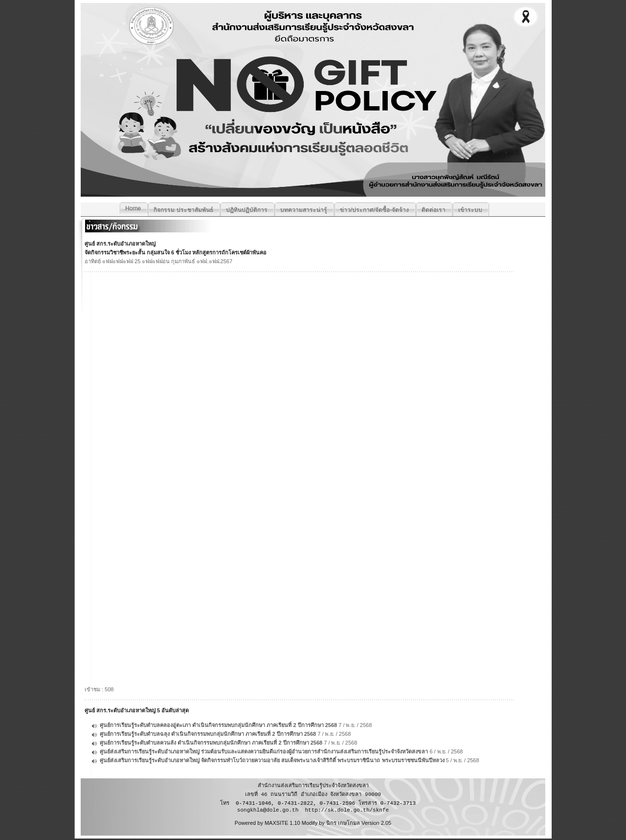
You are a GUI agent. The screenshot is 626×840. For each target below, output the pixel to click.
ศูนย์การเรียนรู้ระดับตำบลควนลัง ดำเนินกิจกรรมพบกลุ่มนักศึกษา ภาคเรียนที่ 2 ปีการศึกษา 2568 (211, 743)
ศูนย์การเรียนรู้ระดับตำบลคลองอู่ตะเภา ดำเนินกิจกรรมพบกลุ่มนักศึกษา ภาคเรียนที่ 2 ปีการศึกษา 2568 (218, 725)
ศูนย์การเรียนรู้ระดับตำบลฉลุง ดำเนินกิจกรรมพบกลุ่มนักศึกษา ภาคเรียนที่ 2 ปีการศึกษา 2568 (208, 734)
